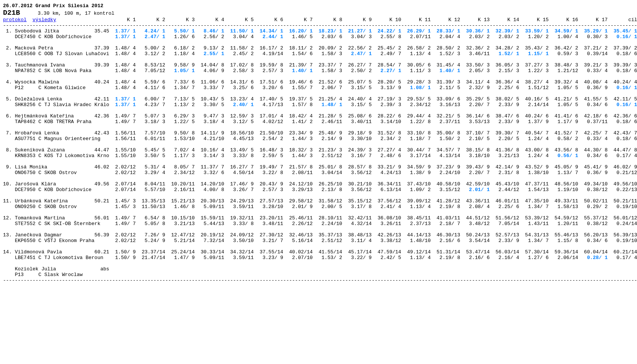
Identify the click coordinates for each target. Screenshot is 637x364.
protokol (15, 23)
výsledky (44, 23)
